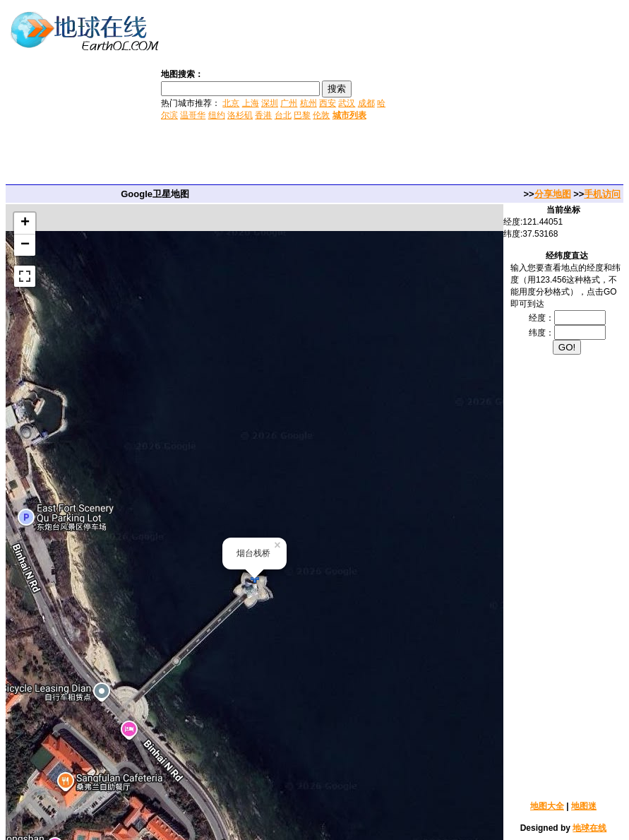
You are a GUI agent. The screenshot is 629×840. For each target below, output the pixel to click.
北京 (231, 103)
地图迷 (584, 806)
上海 (251, 103)
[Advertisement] (509, 94)
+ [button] (25, 223)
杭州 (308, 103)
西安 (328, 103)
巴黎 (302, 115)
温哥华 (193, 115)
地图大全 (547, 806)
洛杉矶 (240, 115)
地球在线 (589, 828)
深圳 (270, 103)
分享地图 (553, 194)
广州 (289, 103)
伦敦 (321, 115)
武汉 (347, 103)
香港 (263, 115)
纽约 (217, 115)
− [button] (25, 245)
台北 (283, 115)
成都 (366, 103)
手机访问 (602, 194)
